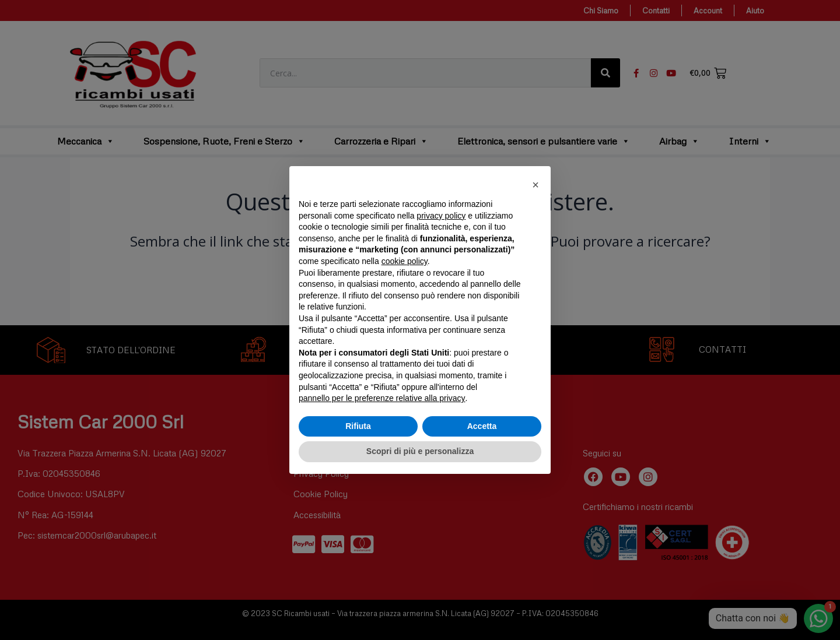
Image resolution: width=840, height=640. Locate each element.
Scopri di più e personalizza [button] (420, 451)
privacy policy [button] (441, 216)
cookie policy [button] (405, 261)
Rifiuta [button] (358, 426)
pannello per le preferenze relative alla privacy (382, 398)
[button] (535, 185)
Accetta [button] (482, 426)
